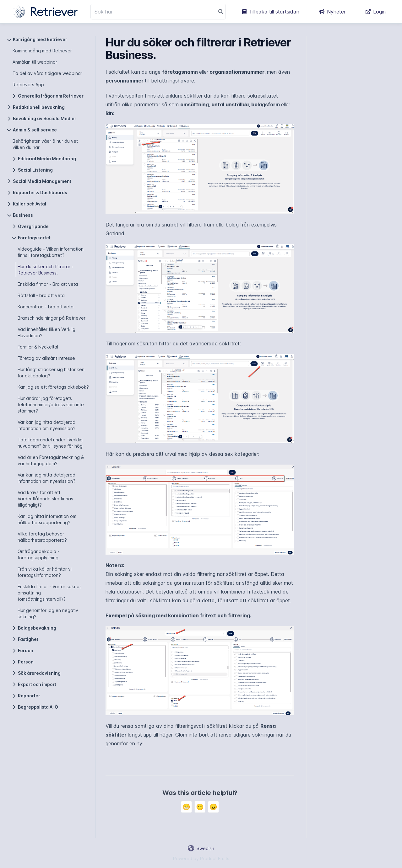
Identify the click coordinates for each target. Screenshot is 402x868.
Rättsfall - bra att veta (41, 295)
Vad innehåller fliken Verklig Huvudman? (46, 332)
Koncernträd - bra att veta (46, 307)
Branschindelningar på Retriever (52, 318)
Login (376, 12)
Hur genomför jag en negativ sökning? (48, 613)
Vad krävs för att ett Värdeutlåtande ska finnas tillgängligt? (45, 499)
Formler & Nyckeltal (38, 347)
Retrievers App (28, 85)
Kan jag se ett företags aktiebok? (53, 387)
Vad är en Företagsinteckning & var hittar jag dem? (51, 460)
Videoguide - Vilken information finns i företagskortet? (51, 252)
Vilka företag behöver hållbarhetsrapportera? (42, 537)
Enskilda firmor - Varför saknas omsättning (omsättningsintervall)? (50, 593)
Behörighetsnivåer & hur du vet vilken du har (45, 144)
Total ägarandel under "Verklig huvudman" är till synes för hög (50, 443)
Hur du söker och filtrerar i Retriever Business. (45, 270)
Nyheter (332, 12)
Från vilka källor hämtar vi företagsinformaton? (45, 572)
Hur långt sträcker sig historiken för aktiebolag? (51, 373)
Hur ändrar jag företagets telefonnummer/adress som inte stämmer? (51, 405)
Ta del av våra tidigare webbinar (47, 73)
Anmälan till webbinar (35, 62)
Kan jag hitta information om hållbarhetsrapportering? (47, 519)
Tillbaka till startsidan (271, 12)
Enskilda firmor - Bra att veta (48, 284)
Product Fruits (215, 858)
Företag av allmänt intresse (46, 358)
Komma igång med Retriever (42, 51)
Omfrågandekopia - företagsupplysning (38, 554)
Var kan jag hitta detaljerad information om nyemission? (46, 425)
